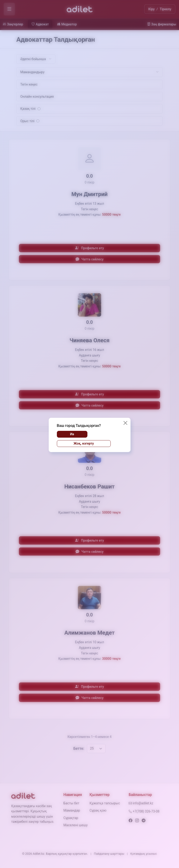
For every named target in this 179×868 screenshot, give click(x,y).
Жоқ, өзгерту (84, 443)
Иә (72, 434)
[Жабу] (125, 423)
